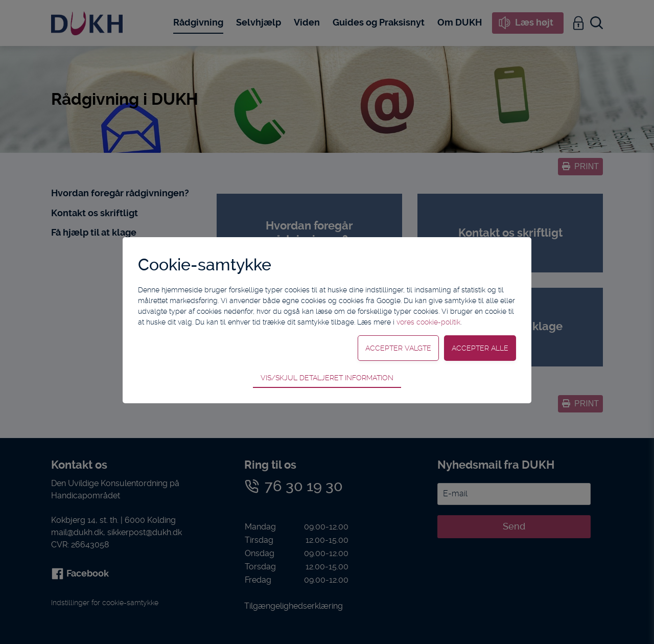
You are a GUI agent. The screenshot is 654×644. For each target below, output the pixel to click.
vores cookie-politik (428, 322)
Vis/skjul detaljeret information (327, 378)
